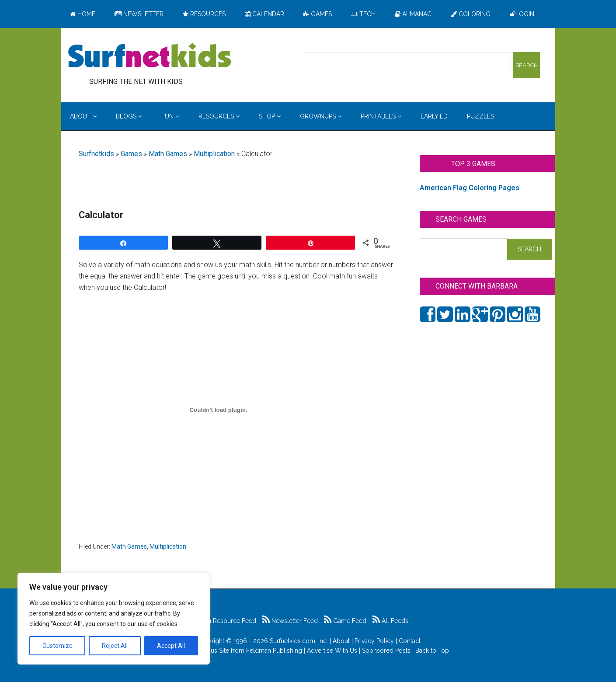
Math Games (168, 154)
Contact (410, 641)
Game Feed (345, 621)
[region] (114, 619)
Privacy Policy (374, 641)
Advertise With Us (332, 651)
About (341, 641)
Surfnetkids (96, 154)
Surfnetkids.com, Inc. (299, 641)
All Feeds (390, 621)
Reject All (115, 646)
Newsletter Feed (290, 621)
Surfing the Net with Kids (150, 56)
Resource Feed (230, 621)
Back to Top (432, 651)
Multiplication (214, 154)
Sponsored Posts (386, 651)
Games (131, 154)
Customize (57, 646)
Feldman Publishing (274, 651)
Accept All (171, 646)
